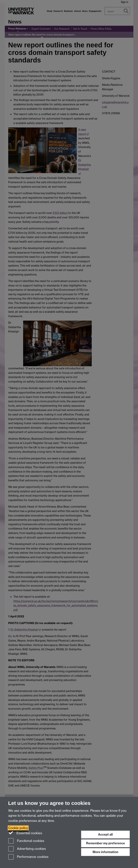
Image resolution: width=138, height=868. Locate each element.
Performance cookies (28, 857)
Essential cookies (25, 833)
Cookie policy (18, 828)
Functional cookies (26, 841)
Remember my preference (106, 843)
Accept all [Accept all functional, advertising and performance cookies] (105, 834)
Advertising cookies (27, 849)
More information (105, 852)
